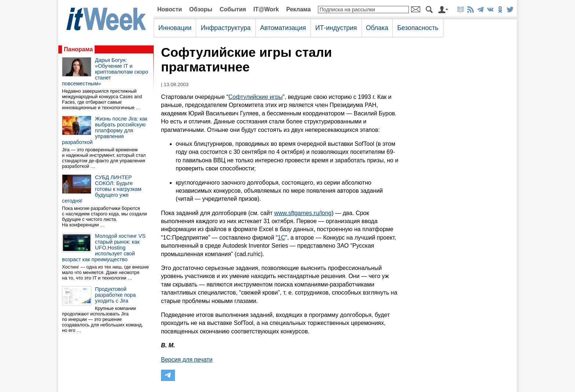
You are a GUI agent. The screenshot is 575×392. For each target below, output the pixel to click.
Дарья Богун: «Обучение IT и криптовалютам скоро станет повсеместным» (105, 72)
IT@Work (266, 9)
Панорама (78, 49)
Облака (377, 28)
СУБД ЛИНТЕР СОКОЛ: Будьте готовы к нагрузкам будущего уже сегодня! (102, 189)
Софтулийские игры (256, 97)
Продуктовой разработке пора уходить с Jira (115, 295)
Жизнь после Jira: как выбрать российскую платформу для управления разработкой (105, 130)
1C (281, 238)
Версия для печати (187, 360)
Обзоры (201, 9)
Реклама (298, 9)
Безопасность (418, 28)
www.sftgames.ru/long (303, 213)
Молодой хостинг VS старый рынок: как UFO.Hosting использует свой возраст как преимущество (104, 248)
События (233, 9)
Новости (170, 9)
